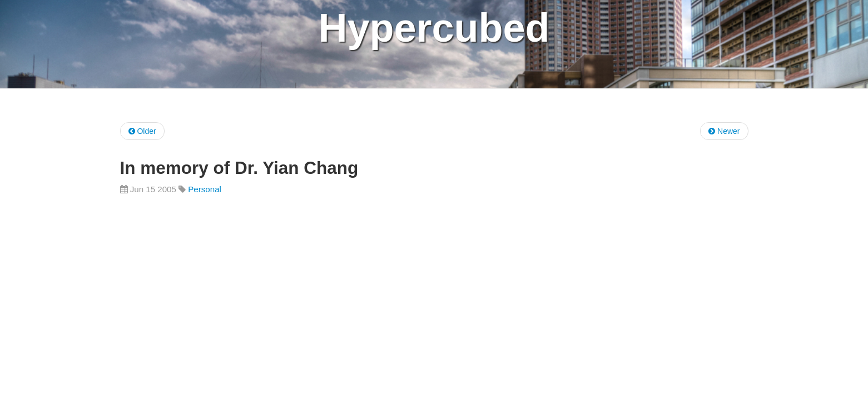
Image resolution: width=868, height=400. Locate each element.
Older (142, 131)
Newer (724, 131)
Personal (205, 189)
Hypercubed (434, 28)
